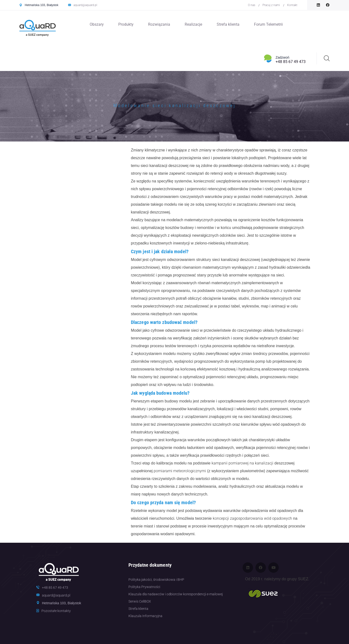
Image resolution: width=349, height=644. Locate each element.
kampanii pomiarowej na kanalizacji (242, 463)
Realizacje (193, 24)
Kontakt (292, 5)
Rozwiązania (159, 24)
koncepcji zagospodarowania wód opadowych (252, 518)
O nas (252, 5)
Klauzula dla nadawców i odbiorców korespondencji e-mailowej (176, 594)
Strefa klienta (228, 24)
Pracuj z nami (271, 5)
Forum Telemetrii (268, 24)
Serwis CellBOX (140, 601)
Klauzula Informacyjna (145, 616)
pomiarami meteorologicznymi (180, 471)
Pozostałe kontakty (56, 611)
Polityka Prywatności (144, 587)
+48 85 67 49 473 (291, 62)
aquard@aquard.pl (85, 5)
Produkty (126, 24)
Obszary (97, 24)
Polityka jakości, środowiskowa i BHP (156, 580)
